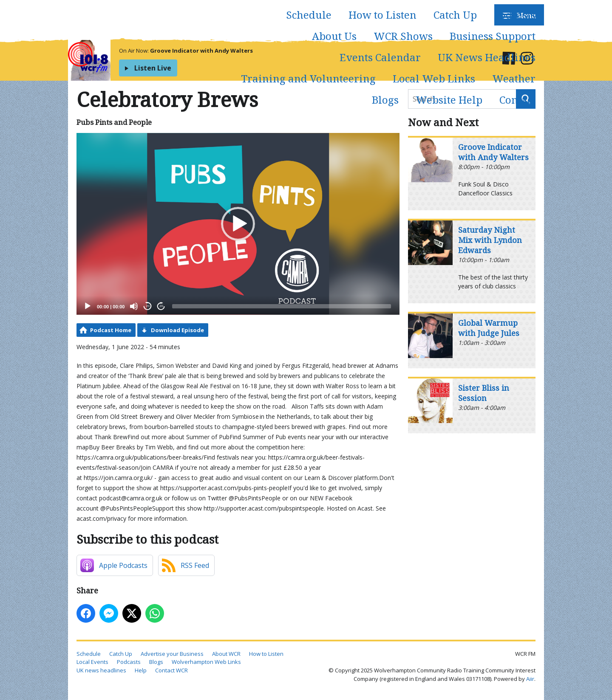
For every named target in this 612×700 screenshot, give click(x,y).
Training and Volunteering (308, 78)
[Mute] (134, 306)
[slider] (282, 306)
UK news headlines (101, 670)
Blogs (385, 100)
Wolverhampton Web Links (206, 662)
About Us (334, 36)
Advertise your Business (172, 654)
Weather (514, 78)
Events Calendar (380, 57)
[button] (238, 224)
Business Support (493, 36)
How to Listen (382, 15)
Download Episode (177, 330)
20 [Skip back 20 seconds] (148, 306)
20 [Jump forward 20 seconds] (161, 306)
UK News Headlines (487, 57)
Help (141, 670)
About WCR (226, 654)
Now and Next (443, 122)
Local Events (92, 662)
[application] (238, 224)
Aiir (530, 679)
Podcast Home (111, 330)
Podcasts (515, 15)
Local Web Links (434, 78)
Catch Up (455, 15)
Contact (517, 100)
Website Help (449, 100)
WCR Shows (403, 36)
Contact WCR (171, 670)
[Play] (88, 306)
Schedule (309, 15)
